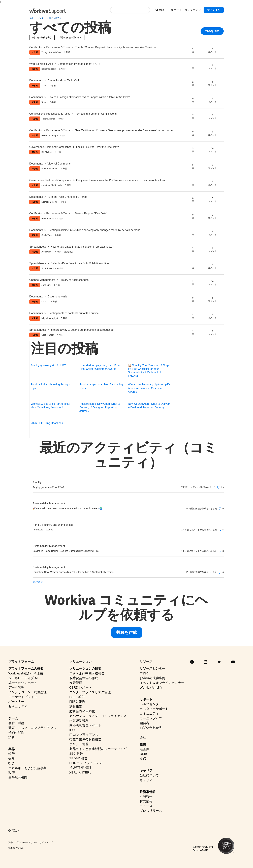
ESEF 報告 (77, 697)
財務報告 (146, 797)
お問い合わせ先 (151, 728)
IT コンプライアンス (84, 735)
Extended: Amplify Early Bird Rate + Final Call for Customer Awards (101, 367)
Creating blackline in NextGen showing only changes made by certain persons (94, 230)
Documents (36, 80)
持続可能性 (16, 732)
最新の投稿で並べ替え (71, 38)
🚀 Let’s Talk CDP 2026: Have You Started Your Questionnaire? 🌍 (67, 508)
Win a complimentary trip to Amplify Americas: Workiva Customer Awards (149, 388)
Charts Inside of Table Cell (63, 80)
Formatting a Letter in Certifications (96, 114)
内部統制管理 (79, 721)
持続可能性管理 (81, 768)
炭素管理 (76, 683)
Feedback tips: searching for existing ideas (101, 386)
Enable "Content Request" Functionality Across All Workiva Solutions (116, 47)
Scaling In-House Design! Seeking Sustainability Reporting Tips (66, 551)
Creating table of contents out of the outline (73, 313)
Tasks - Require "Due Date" (91, 213)
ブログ (145, 673)
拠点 (143, 758)
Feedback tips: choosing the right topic (51, 386)
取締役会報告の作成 (84, 678)
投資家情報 (148, 792)
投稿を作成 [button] (212, 32)
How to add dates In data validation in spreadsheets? (82, 247)
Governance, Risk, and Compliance (50, 147)
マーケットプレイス (23, 697)
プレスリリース (151, 811)
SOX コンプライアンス (86, 763)
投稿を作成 (127, 632)
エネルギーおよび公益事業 (27, 768)
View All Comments (59, 164)
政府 (12, 773)
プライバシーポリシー (26, 842)
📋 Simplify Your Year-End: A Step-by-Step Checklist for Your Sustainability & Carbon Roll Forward (149, 371)
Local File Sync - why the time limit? (97, 147)
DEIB (143, 754)
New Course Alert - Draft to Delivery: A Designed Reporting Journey (150, 406)
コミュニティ (55, 18)
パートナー (16, 702)
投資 (12, 763)
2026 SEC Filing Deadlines (47, 423)
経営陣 (145, 749)
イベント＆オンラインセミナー (162, 683)
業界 (12, 749)
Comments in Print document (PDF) (79, 64)
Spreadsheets (38, 247)
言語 (163, 10)
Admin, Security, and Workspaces (53, 525)
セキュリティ (18, 706)
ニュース (146, 806)
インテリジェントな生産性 (27, 692)
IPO (72, 730)
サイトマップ (46, 842)
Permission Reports (43, 530)
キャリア (146, 771)
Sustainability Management (49, 503)
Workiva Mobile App (41, 64)
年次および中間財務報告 (87, 673)
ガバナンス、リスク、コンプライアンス (98, 716)
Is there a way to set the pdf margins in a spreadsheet (82, 330)
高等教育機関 (18, 777)
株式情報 (146, 801)
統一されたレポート (23, 683)
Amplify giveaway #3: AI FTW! (49, 365)
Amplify (37, 482)
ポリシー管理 (79, 744)
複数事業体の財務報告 (85, 739)
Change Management (42, 280)
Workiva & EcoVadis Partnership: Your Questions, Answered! (50, 406)
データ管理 (16, 687)
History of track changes (74, 280)
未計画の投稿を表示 (42, 38)
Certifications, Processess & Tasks (50, 47)
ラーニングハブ (151, 718)
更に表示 (38, 582)
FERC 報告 (77, 702)
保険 (12, 758)
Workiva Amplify (151, 687)
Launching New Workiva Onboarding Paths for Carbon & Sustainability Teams (73, 572)
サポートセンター (37, 18)
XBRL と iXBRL (80, 772)
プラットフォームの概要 (26, 668)
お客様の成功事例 (152, 678)
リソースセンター (152, 668)
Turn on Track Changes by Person (68, 197)
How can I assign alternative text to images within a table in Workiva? (89, 97)
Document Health (58, 297)
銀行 (12, 754)
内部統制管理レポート (85, 725)
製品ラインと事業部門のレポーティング (98, 749)
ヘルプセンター (151, 704)
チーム (13, 718)
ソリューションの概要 (85, 668)
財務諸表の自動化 (82, 711)
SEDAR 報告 (78, 758)
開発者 (145, 723)
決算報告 (76, 706)
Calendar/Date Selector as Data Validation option (80, 263)
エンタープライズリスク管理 (90, 692)
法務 (12, 737)
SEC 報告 (76, 754)
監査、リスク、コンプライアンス (32, 728)
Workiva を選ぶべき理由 (26, 673)
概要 (143, 744)
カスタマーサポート (154, 709)
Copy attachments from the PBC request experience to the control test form (121, 180)
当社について (149, 775)
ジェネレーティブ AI (23, 678)
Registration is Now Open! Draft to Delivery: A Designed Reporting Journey (100, 407)
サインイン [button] (214, 10)
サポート (146, 699)
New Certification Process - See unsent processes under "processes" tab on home (124, 130)
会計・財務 (16, 723)
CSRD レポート (81, 687)
